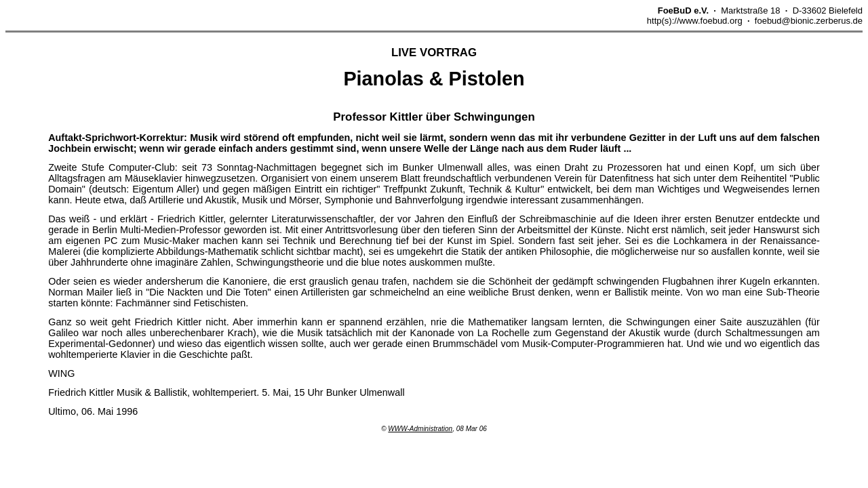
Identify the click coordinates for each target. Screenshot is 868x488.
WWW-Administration (420, 429)
